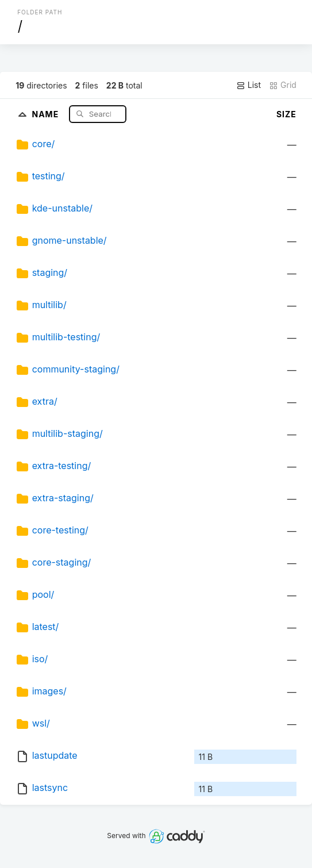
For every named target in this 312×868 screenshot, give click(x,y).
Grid (283, 85)
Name (46, 114)
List (249, 85)
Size (286, 114)
